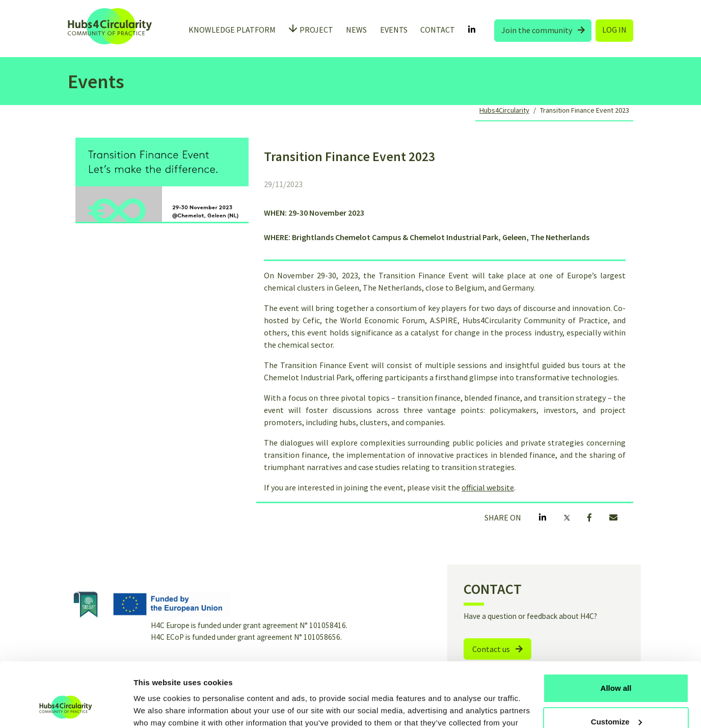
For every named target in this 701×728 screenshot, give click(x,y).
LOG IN (614, 30)
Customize (616, 666)
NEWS (356, 30)
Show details (157, 708)
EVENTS (394, 30)
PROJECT (316, 30)
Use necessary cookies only (616, 700)
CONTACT (438, 30)
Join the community (543, 30)
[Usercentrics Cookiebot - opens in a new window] (66, 708)
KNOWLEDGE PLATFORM (232, 30)
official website (488, 487)
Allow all (616, 633)
